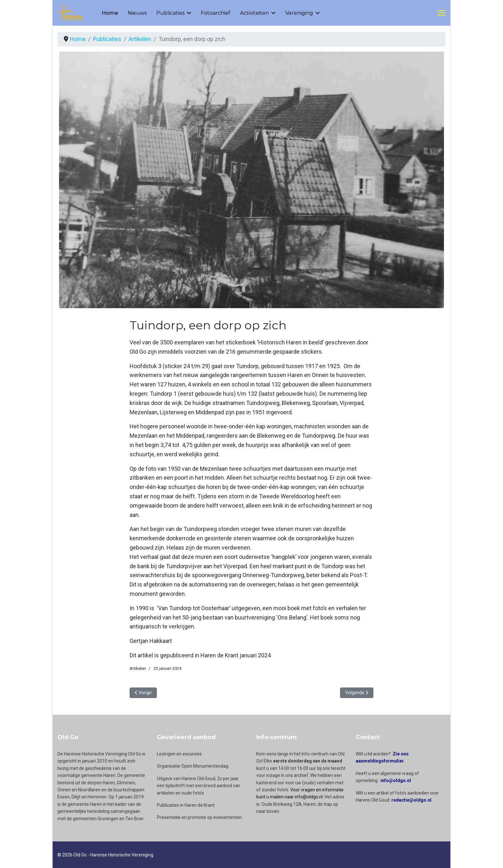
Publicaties (170, 13)
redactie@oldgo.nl (411, 800)
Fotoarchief (216, 13)
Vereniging (299, 13)
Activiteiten (254, 13)
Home (110, 13)
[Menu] (442, 13)
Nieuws (137, 13)
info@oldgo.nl (396, 780)
